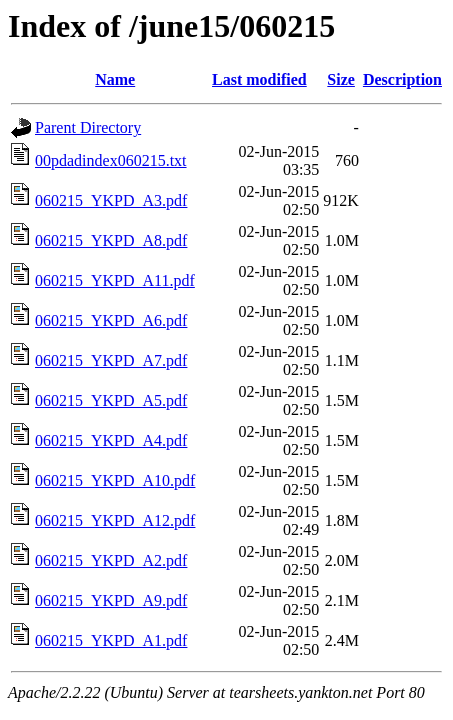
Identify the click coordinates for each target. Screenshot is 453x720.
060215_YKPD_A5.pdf (111, 400)
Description (402, 79)
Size (341, 79)
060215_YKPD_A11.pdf (115, 280)
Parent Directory (88, 127)
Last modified (259, 79)
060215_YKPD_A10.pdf (115, 480)
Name (115, 79)
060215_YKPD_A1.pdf (111, 640)
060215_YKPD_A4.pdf (111, 440)
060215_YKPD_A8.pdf (111, 240)
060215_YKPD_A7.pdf (111, 360)
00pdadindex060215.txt (111, 160)
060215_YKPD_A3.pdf (111, 200)
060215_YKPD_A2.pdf (111, 560)
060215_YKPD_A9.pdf (111, 600)
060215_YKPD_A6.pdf (111, 320)
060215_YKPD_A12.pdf (115, 520)
